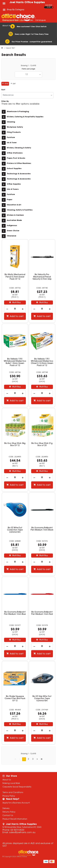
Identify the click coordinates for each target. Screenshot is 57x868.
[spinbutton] (15, 309)
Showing (28, 66)
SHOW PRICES (49, 5)
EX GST (49, 7)
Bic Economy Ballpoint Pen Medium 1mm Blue (15, 613)
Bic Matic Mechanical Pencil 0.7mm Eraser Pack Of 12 (15, 277)
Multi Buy (16, 303)
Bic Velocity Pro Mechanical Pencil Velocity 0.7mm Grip (42, 277)
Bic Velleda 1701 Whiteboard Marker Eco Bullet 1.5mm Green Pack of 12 (15, 362)
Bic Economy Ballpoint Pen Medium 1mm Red (42, 613)
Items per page (28, 69)
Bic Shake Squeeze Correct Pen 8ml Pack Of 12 (15, 699)
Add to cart (16, 316)
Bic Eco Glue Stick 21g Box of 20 (42, 445)
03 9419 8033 (17, 830)
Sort (3, 90)
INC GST (53, 7)
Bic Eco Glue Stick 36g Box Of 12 (15, 445)
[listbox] (28, 75)
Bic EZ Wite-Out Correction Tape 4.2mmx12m (15, 530)
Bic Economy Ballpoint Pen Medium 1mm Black (42, 529)
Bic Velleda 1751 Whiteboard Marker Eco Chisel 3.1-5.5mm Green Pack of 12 (42, 362)
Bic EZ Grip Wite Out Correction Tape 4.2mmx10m (42, 699)
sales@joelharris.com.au (22, 833)
